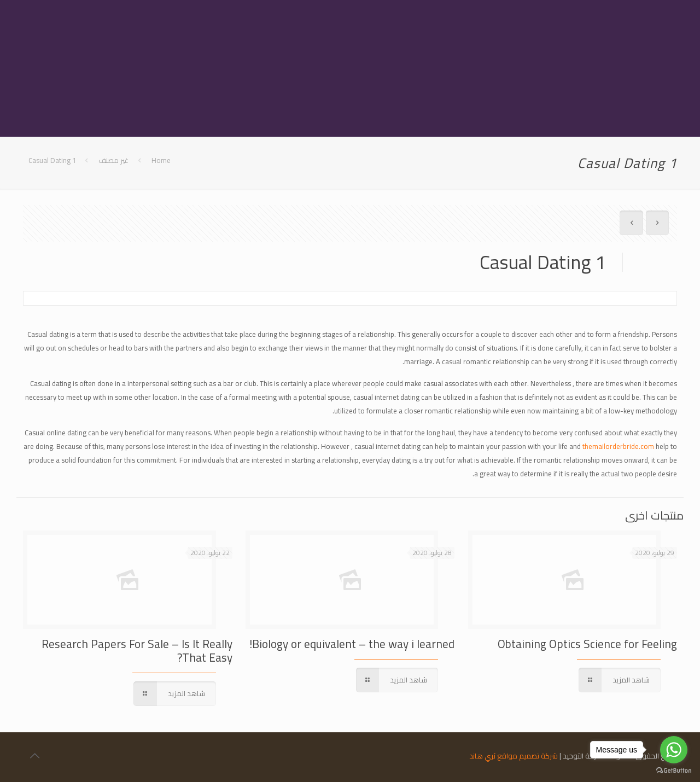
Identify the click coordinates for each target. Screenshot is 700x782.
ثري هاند (482, 756)
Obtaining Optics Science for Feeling (587, 644)
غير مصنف (113, 160)
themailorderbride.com (618, 446)
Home (161, 160)
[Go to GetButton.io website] (674, 771)
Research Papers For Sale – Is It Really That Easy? (137, 651)
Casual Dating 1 (52, 160)
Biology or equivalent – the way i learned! (352, 644)
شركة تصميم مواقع (527, 756)
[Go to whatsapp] (674, 750)
